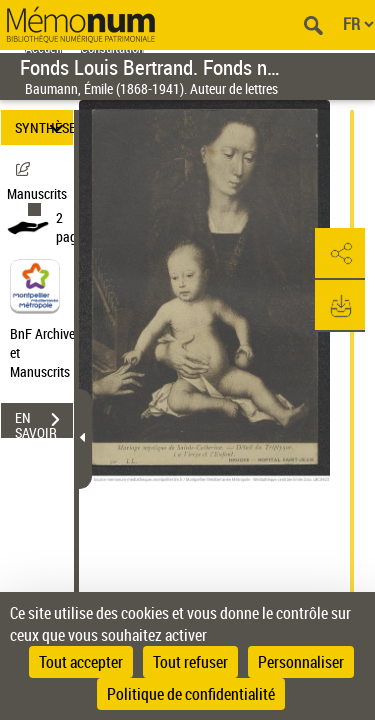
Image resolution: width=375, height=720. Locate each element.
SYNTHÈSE (44, 127)
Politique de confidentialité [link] (191, 694)
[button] (340, 254)
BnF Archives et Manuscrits (48, 352)
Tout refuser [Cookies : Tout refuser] (190, 662)
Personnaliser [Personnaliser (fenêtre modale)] (301, 662)
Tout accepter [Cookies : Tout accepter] (81, 662)
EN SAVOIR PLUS (44, 422)
